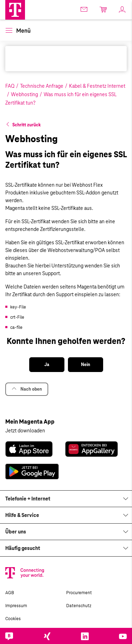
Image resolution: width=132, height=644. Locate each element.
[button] (15, 10)
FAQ (10, 86)
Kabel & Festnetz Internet (97, 86)
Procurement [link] (79, 593)
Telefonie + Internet (28, 499)
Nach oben (27, 389)
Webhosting (24, 94)
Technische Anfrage (42, 86)
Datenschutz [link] (79, 606)
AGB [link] (10, 593)
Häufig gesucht (23, 548)
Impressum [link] (16, 606)
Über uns (16, 532)
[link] (84, 9)
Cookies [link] (13, 619)
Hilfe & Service (22, 515)
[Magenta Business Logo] (15, 10)
